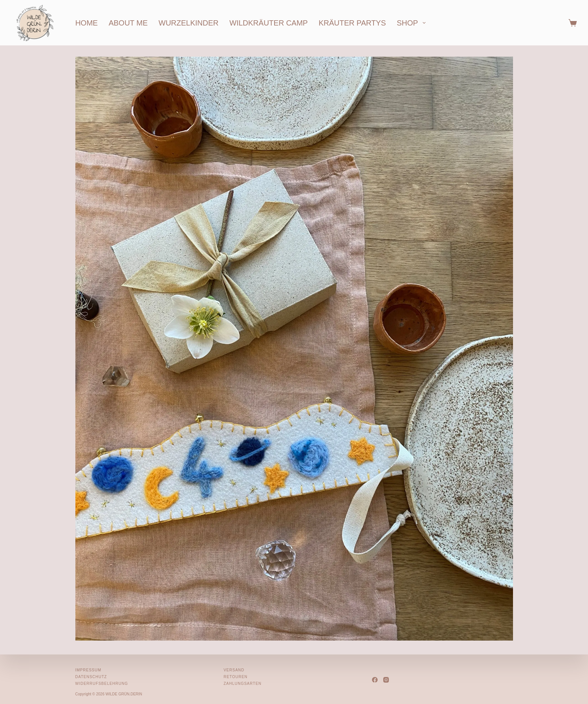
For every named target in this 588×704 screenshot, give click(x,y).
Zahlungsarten (242, 684)
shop (413, 23)
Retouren (235, 677)
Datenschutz (91, 677)
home (87, 23)
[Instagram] (386, 680)
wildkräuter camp (269, 23)
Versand (234, 670)
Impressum (88, 670)
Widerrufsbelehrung (102, 684)
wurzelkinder (189, 23)
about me (128, 23)
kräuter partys (352, 23)
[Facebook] (375, 680)
